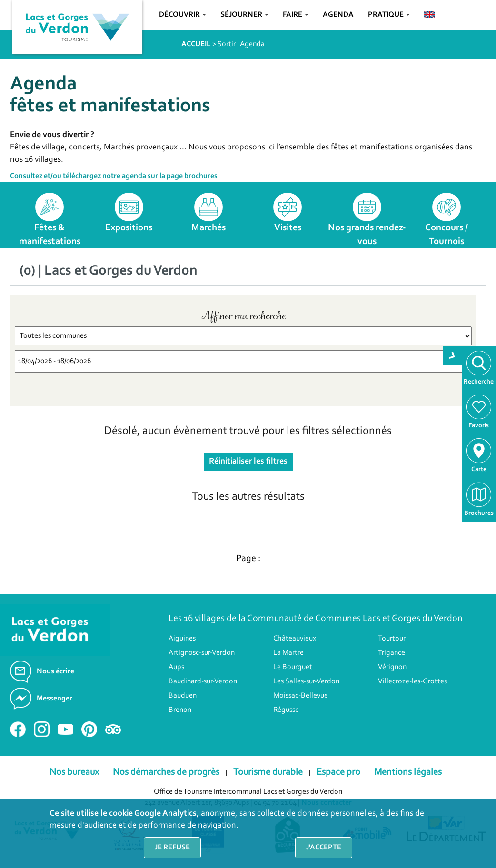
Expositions (129, 228)
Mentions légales (408, 772)
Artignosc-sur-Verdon (202, 653)
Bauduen (183, 696)
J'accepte (324, 848)
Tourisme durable (268, 772)
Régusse (286, 710)
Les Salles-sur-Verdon (306, 681)
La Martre (288, 653)
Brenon (180, 710)
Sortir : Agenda (241, 44)
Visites (288, 228)
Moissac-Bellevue (301, 696)
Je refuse (172, 848)
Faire (296, 15)
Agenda (338, 15)
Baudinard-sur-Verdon (203, 681)
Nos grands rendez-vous (367, 235)
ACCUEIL (196, 44)
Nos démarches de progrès (166, 772)
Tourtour (392, 639)
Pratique (389, 15)
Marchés (208, 228)
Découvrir (183, 15)
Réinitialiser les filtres (248, 462)
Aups (176, 667)
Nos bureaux (74, 772)
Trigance (392, 653)
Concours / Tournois (446, 235)
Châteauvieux (295, 639)
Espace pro (338, 772)
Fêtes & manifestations (50, 235)
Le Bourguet (293, 667)
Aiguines (182, 639)
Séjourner (244, 15)
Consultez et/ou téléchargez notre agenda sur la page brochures (114, 176)
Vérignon (392, 667)
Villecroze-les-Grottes (412, 681)
